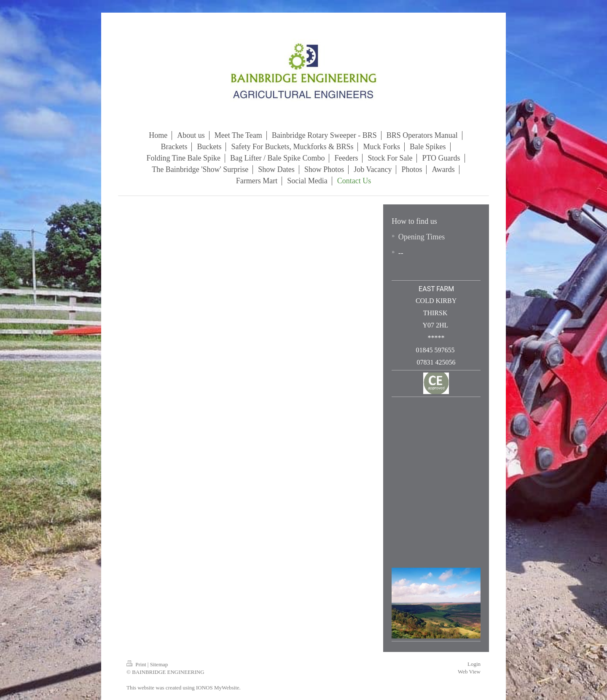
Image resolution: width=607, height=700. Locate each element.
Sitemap (159, 664)
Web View (469, 672)
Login (474, 664)
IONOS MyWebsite (218, 688)
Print (137, 664)
